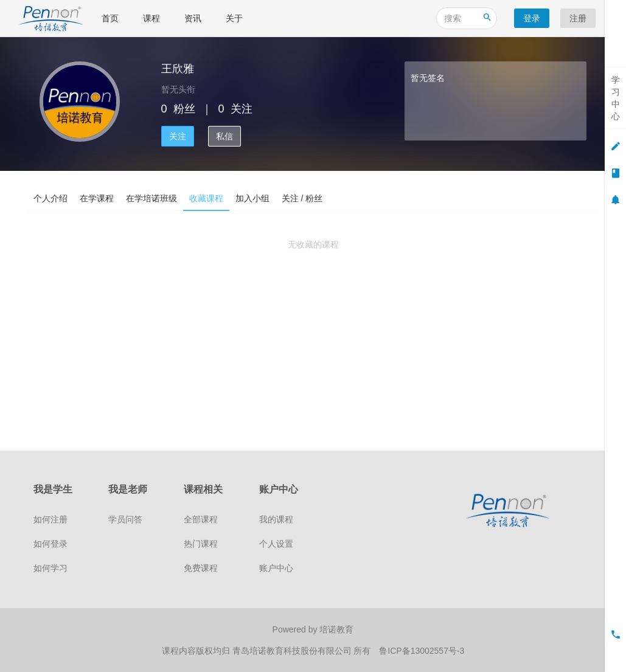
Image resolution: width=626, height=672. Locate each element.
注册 (578, 18)
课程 (151, 18)
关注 (178, 136)
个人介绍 (50, 198)
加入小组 (252, 198)
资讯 (193, 18)
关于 (234, 18)
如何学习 (50, 568)
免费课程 (201, 568)
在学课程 (97, 198)
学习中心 (616, 98)
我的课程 (276, 519)
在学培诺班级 (151, 198)
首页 (110, 18)
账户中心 (276, 568)
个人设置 (276, 544)
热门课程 (201, 544)
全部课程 (201, 519)
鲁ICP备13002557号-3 (422, 651)
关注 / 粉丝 (302, 198)
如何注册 (50, 519)
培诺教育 (336, 629)
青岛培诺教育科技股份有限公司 (293, 651)
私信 (224, 136)
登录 (532, 18)
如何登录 (50, 544)
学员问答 (125, 519)
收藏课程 (206, 198)
